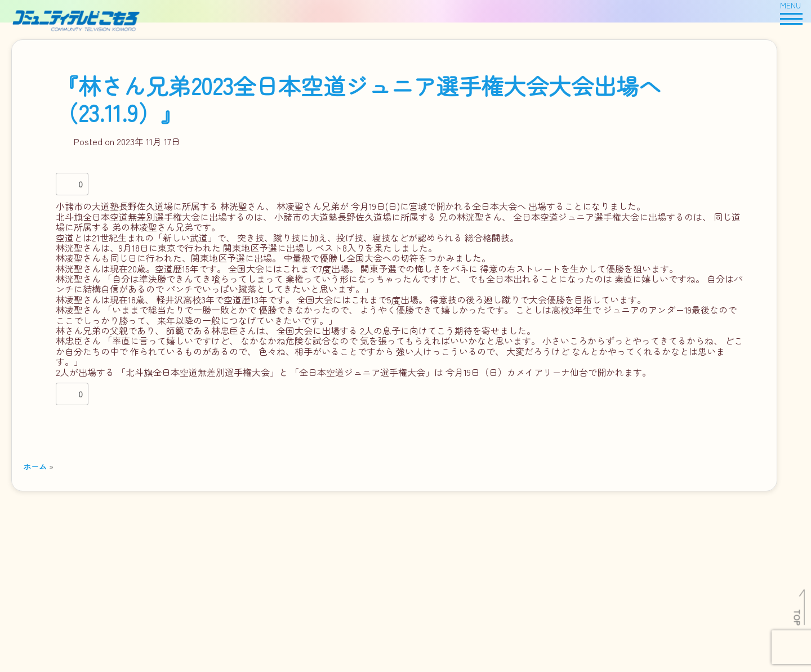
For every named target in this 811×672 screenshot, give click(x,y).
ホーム (35, 466)
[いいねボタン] (67, 184)
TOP (798, 617)
